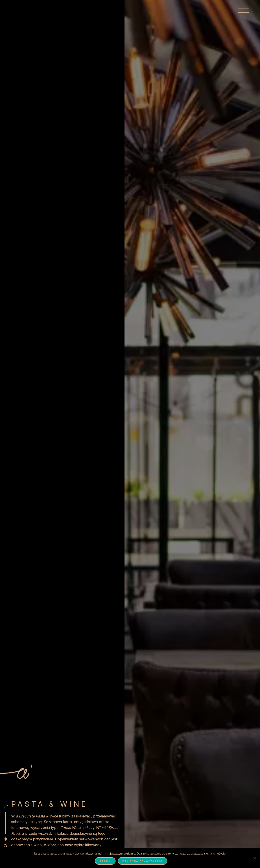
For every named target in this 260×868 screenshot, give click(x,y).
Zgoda (105, 861)
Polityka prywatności (143, 861)
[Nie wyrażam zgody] (254, 858)
